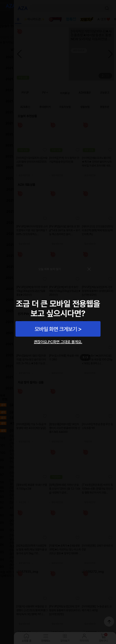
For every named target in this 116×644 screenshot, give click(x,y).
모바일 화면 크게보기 (56, 329)
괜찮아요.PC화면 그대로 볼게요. (58, 342)
